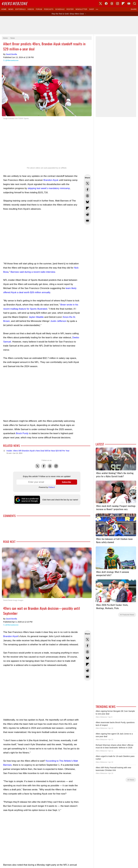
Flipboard (123, 4)
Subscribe (66, 482)
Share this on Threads (87, 196)
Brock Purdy (22, 433)
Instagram (56, 465)
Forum (39, 9)
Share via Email (87, 221)
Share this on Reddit (87, 214)
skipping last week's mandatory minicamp (49, 188)
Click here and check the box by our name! (60, 500)
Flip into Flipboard (87, 208)
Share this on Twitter (87, 183)
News (11, 9)
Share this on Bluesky (87, 202)
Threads (50, 465)
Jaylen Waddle (36, 317)
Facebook (44, 465)
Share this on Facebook (87, 190)
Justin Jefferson (58, 321)
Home (4, 9)
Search (134, 4)
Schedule (60, 9)
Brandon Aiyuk (51, 180)
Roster (70, 9)
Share (134, 9)
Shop (92, 9)
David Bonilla (11, 54)
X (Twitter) (101, 4)
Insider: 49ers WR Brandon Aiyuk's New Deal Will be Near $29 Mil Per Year (38, 451)
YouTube (129, 4)
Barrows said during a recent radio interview (33, 272)
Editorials (20, 9)
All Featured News (127, 615)
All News (131, 780)
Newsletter (81, 9)
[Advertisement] (69, 25)
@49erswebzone (12, 60)
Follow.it (52, 487)
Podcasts (49, 9)
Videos (31, 9)
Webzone (14, 3)
